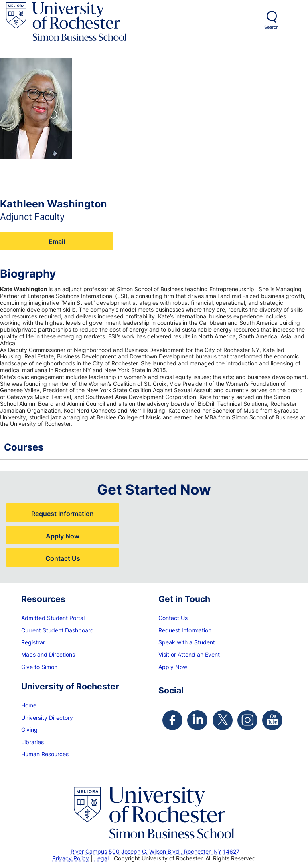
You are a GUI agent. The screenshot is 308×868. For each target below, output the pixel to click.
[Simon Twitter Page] (223, 720)
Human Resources (45, 754)
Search (272, 27)
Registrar (33, 642)
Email (57, 241)
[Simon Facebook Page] (172, 720)
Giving (29, 730)
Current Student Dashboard (58, 630)
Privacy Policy (71, 858)
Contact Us (63, 558)
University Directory (47, 718)
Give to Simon (39, 667)
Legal (101, 858)
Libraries (32, 742)
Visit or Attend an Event (189, 654)
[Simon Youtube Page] (272, 720)
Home (29, 705)
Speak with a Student (187, 642)
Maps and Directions (48, 654)
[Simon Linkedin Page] (197, 720)
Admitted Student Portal (53, 618)
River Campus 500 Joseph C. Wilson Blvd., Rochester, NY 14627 (155, 851)
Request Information (63, 513)
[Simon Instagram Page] (247, 720)
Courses (150, 447)
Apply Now (63, 536)
